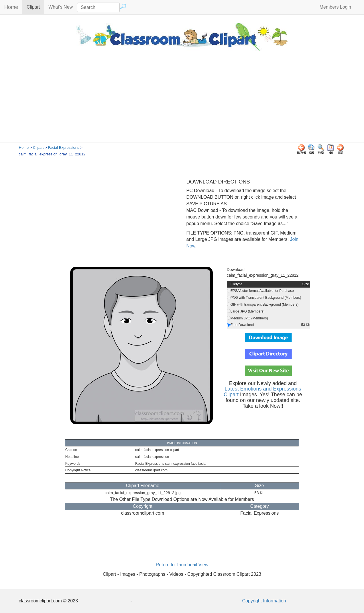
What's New (61, 7)
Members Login (335, 7)
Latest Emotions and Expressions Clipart (262, 392)
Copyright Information (264, 601)
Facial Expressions (63, 148)
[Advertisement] (182, 99)
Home (11, 7)
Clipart (35, 7)
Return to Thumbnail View (182, 565)
